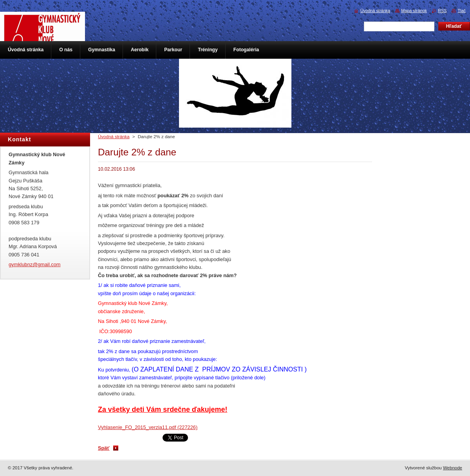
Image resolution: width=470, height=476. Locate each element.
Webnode (453, 468)
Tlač (462, 11)
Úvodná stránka (114, 137)
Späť (104, 448)
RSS (442, 11)
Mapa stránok (414, 11)
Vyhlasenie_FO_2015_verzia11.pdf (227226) (148, 427)
